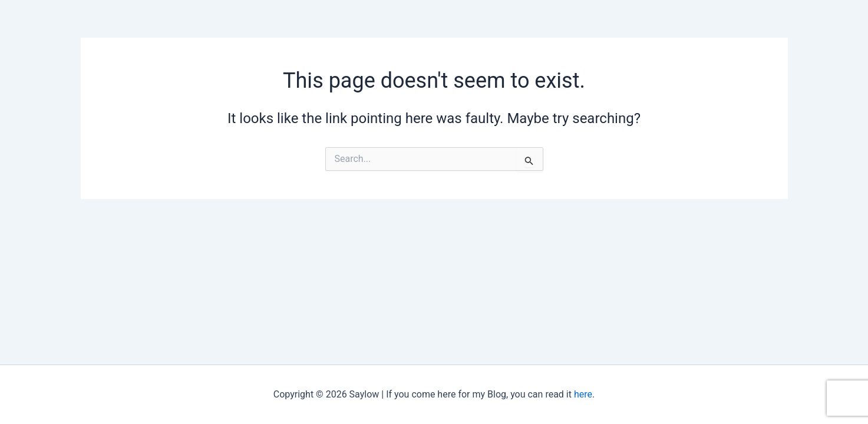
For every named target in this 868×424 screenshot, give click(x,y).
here (583, 394)
